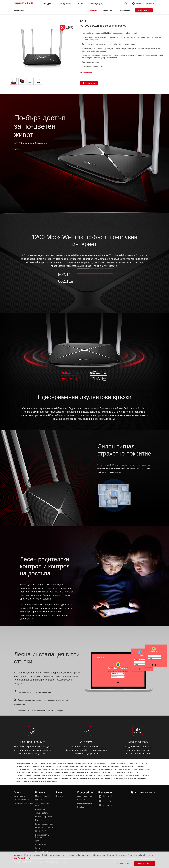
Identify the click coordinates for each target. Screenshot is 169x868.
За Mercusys (20, 796)
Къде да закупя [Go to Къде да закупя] (98, 3)
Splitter (38, 848)
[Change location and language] (144, 4)
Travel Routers (41, 813)
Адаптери (40, 809)
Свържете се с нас (23, 800)
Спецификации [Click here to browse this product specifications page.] (109, 10)
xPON (38, 841)
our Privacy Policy (22, 858)
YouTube (105, 801)
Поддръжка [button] (65, 3)
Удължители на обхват (42, 804)
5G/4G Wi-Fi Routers (44, 828)
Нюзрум (60, 796)
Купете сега (144, 10)
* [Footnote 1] (16, 763)
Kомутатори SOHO (44, 816)
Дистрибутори (85, 796)
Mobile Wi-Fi (41, 831)
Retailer (81, 807)
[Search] (126, 4)
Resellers (81, 800)
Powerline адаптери (44, 824)
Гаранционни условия (24, 803)
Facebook (105, 796)
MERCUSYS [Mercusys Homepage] (23, 3)
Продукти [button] (48, 3)
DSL (37, 820)
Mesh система (42, 796)
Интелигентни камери (42, 836)
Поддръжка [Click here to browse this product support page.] (125, 10)
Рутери (17, 10)
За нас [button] (81, 3)
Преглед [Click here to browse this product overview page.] (93, 10)
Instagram (105, 806)
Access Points (41, 844)
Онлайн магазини (85, 803)
